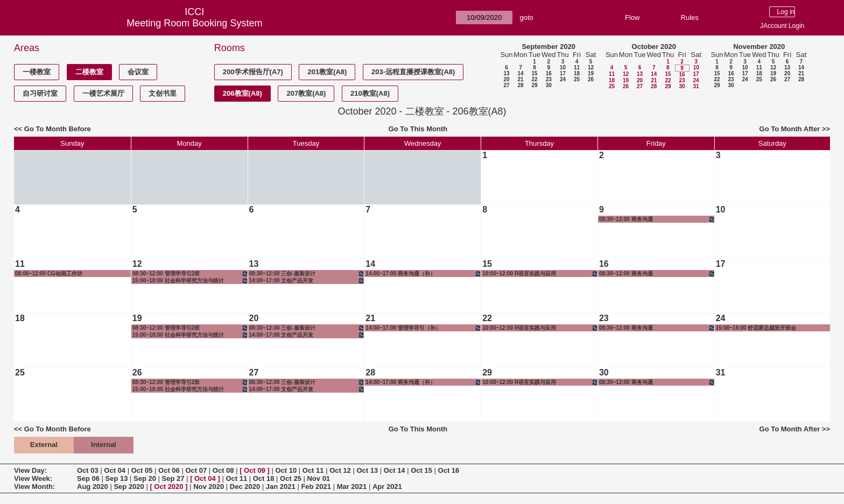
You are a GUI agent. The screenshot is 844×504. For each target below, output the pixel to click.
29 (534, 85)
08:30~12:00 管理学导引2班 (191, 274)
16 (549, 73)
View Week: (33, 478)
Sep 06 (88, 478)
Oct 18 (264, 478)
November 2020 (759, 47)
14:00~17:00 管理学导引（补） (424, 328)
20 (506, 79)
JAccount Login (782, 26)
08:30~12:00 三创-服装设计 (307, 274)
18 (577, 73)
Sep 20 (145, 478)
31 (696, 86)
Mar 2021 (352, 487)
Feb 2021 (316, 487)
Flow (632, 17)
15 (534, 73)
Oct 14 (395, 470)
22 (534, 79)
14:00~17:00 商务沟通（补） (424, 274)
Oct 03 (88, 470)
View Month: (34, 487)
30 (549, 85)
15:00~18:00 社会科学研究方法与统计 (191, 281)
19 (591, 73)
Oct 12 (340, 470)
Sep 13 (117, 478)
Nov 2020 (209, 487)
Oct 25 (291, 478)
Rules (690, 17)
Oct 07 (196, 470)
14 (520, 73)
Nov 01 (318, 478)
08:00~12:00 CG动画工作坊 (49, 274)
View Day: (30, 470)
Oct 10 (286, 470)
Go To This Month (418, 129)
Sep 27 (173, 478)
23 (549, 79)
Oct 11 (313, 470)
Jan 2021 (281, 487)
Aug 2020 (93, 487)
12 (591, 68)
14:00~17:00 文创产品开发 (307, 281)
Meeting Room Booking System (194, 23)
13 (506, 73)
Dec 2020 (245, 487)
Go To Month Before (58, 129)
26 (591, 79)
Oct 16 (449, 470)
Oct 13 (368, 470)
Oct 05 (142, 470)
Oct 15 (421, 470)
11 (577, 68)
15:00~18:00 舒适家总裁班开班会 (756, 328)
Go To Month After (790, 129)
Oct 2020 (168, 487)
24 (563, 79)
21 (520, 79)
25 (577, 79)
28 (520, 85)
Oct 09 (255, 470)
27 (506, 85)
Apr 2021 (387, 487)
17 (563, 73)
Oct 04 (115, 470)
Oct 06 (169, 470)
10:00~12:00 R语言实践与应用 (540, 274)
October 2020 (654, 47)
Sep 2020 (129, 487)
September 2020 (548, 47)
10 (563, 68)
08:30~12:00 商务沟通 (657, 219)
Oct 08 (223, 470)
